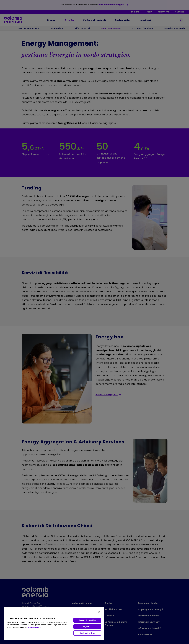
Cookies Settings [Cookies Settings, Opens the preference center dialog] (87, 633)
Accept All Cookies (87, 620)
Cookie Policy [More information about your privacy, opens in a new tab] (34, 627)
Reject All (87, 627)
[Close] (99, 612)
